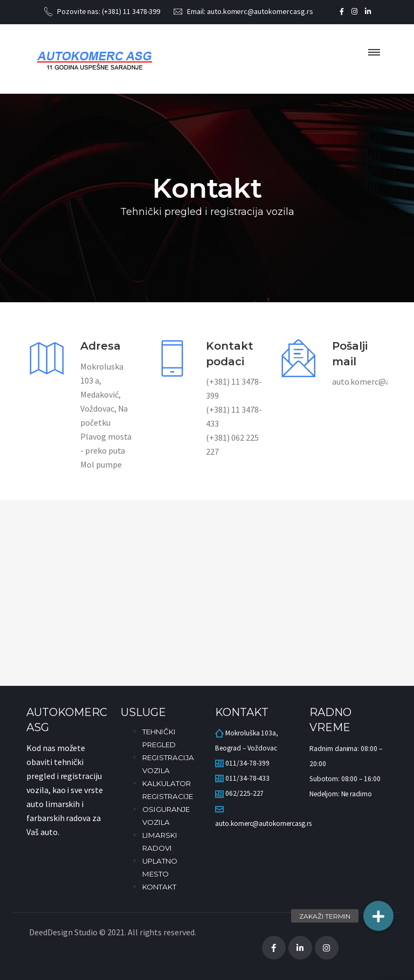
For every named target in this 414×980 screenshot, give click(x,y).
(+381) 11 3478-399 (131, 11)
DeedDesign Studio (63, 932)
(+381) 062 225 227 (232, 444)
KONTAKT (159, 887)
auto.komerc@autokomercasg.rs (260, 11)
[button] (378, 916)
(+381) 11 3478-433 (234, 416)
